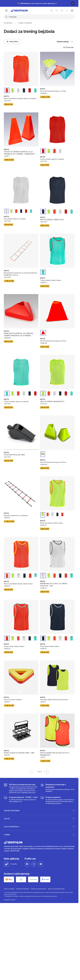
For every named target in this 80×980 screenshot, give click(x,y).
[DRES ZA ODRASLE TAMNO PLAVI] (57, 190)
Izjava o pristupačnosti (56, 889)
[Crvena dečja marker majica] (21, 617)
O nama (7, 834)
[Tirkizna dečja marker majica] (57, 251)
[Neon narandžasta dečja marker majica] (21, 554)
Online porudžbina (12, 811)
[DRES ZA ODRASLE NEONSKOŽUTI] (57, 372)
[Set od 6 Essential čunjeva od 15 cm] (57, 311)
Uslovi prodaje (9, 889)
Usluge (7, 818)
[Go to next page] (47, 771)
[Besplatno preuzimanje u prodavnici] (58, 788)
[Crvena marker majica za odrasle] (57, 130)
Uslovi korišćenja (11, 826)
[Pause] (73, 3)
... (16, 23)
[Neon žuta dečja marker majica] (57, 493)
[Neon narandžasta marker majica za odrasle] (21, 69)
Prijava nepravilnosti (39, 889)
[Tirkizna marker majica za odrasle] (21, 372)
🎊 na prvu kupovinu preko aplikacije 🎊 (37, 3)
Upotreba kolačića (23, 889)
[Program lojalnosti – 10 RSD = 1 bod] (21, 800)
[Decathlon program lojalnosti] (58, 800)
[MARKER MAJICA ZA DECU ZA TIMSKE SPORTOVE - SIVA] (57, 554)
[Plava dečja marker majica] (57, 617)
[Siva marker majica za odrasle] (21, 190)
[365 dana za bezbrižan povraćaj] (21, 788)
